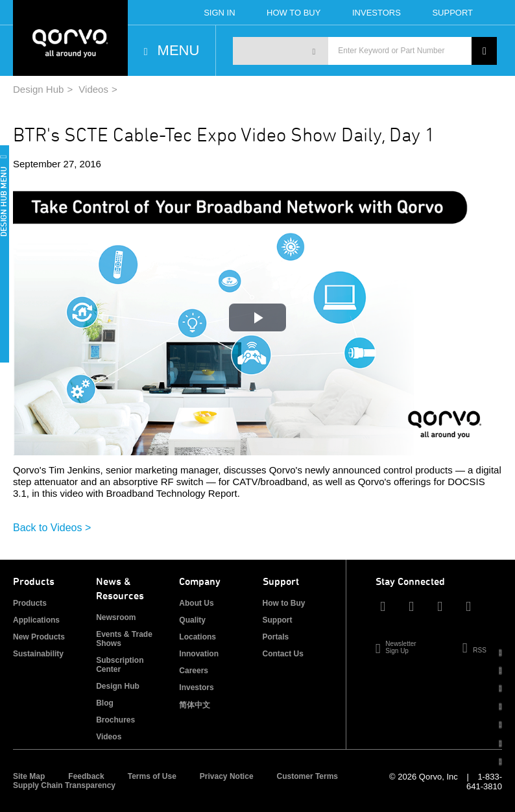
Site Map (29, 776)
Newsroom (116, 617)
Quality (192, 620)
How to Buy (284, 603)
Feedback (86, 776)
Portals (276, 637)
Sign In (219, 13)
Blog (105, 703)
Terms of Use (152, 776)
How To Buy (293, 13)
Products (30, 603)
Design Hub (38, 89)
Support (452, 13)
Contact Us (283, 654)
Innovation (199, 654)
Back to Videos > (52, 528)
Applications (36, 620)
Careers (194, 671)
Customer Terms (307, 776)
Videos (93, 89)
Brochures (115, 720)
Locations (198, 637)
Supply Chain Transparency (64, 785)
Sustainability (38, 654)
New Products (39, 637)
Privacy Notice (227, 776)
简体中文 (195, 705)
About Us (196, 603)
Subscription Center (120, 665)
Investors (377, 13)
